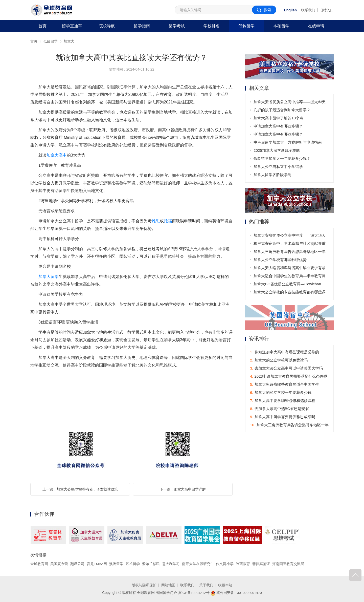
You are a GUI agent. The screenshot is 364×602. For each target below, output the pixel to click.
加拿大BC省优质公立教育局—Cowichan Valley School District (288, 285)
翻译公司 (77, 564)
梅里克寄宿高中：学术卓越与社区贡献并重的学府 (290, 244)
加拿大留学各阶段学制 (273, 175)
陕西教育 (243, 564)
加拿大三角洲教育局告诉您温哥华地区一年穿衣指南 (290, 253)
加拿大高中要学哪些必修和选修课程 (283, 401)
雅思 (156, 221)
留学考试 (177, 26)
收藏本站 (225, 585)
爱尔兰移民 (151, 564)
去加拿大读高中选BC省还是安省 (279, 409)
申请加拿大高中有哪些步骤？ (278, 126)
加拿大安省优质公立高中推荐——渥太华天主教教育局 (290, 103)
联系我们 (308, 10)
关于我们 (206, 585)
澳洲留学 (117, 564)
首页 (42, 26)
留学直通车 (72, 26)
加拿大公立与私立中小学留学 (278, 167)
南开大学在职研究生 (198, 564)
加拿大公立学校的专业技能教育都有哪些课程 (290, 293)
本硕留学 (281, 26)
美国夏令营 (59, 564)
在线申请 (316, 26)
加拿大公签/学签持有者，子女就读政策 (87, 489)
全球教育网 (39, 564)
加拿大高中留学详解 (190, 489)
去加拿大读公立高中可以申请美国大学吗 (286, 368)
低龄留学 (246, 26)
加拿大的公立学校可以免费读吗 (279, 360)
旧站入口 (327, 10)
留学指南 (142, 26)
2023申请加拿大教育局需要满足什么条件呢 (289, 377)
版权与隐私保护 (144, 585)
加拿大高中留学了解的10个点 (279, 118)
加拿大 (69, 41)
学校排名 (212, 26)
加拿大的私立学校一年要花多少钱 (281, 393)
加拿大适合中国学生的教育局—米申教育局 (290, 276)
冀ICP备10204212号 (193, 593)
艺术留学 (133, 564)
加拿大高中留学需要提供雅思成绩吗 (283, 417)
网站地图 (168, 585)
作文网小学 (225, 564)
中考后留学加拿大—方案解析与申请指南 (288, 142)
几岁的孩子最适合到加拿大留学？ (282, 110)
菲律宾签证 (261, 564)
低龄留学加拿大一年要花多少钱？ (282, 158)
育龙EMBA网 (97, 564)
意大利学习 (171, 564)
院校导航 (107, 26)
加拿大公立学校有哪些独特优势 (280, 260)
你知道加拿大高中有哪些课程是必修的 (285, 352)
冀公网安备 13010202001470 (236, 593)
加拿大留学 (49, 277)
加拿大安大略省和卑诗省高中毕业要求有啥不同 (290, 269)
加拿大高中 (57, 155)
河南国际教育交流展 (288, 564)
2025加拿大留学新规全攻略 (277, 150)
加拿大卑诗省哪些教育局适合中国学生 (285, 385)
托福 (168, 221)
